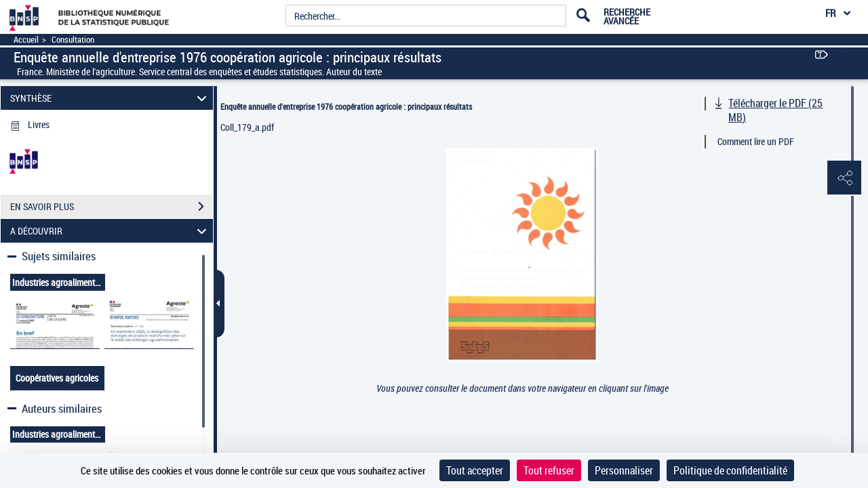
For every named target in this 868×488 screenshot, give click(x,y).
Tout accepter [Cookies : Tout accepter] (475, 470)
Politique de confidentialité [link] (730, 470)
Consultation (73, 40)
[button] (844, 178)
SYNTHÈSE (111, 98)
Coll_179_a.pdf (247, 127)
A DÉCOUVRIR (111, 231)
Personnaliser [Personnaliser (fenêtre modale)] (624, 470)
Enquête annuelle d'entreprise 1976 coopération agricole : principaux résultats (346, 106)
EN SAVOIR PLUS (112, 207)
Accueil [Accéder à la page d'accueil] (26, 40)
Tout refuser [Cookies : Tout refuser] (549, 470)
